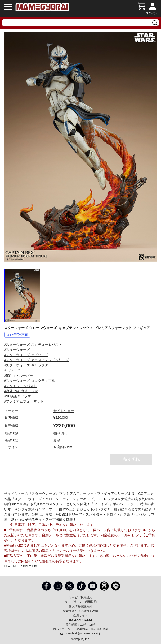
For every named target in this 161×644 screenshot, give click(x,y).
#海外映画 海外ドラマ (21, 391)
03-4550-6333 (80, 620)
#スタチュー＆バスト (20, 386)
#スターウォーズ (17, 350)
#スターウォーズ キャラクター (28, 365)
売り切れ (131, 459)
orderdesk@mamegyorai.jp (83, 633)
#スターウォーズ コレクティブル (30, 381)
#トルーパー (14, 370)
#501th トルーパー (18, 376)
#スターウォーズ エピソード (26, 355)
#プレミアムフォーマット (24, 401)
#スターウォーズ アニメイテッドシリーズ (36, 360)
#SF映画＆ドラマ (17, 396)
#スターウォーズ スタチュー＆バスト (33, 345)
